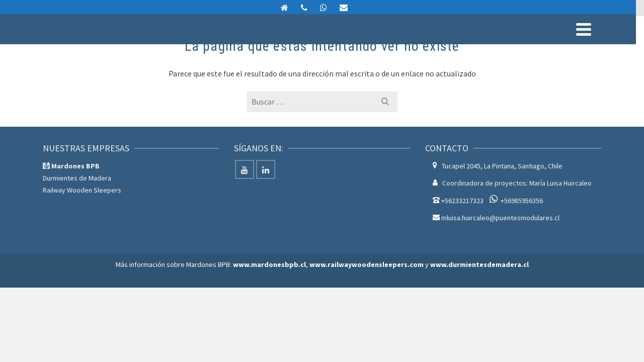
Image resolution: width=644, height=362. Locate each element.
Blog (588, 43)
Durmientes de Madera (77, 246)
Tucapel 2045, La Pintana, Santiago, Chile (502, 234)
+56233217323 (462, 269)
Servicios (400, 43)
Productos (347, 43)
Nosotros (497, 43)
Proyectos (452, 43)
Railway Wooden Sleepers (82, 258)
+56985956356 (522, 269)
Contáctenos (546, 43)
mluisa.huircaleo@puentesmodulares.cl (549, 9)
